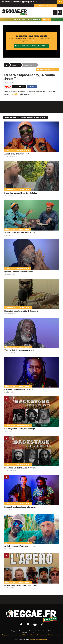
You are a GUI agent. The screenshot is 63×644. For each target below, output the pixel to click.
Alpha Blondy (15, 94)
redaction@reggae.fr (39, 639)
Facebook (32, 86)
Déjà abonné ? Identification (25, 46)
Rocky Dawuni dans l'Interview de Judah (21, 193)
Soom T (32, 94)
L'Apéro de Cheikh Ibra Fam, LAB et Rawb (21, 585)
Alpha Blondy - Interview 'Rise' (17, 154)
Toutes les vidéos (46, 70)
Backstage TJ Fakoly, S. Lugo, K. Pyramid (20, 468)
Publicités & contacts (55, 635)
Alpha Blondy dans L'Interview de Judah (20, 232)
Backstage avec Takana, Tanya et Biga (20, 429)
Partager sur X (19, 86)
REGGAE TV (16, 65)
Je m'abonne (43, 46)
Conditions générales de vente (37, 635)
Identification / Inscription (46, 5)
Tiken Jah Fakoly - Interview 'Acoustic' (20, 350)
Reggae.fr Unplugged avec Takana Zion (20, 507)
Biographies (6, 635)
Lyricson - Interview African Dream (18, 272)
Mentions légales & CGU (18, 635)
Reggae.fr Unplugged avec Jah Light (19, 389)
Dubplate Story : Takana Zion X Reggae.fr (21, 311)
